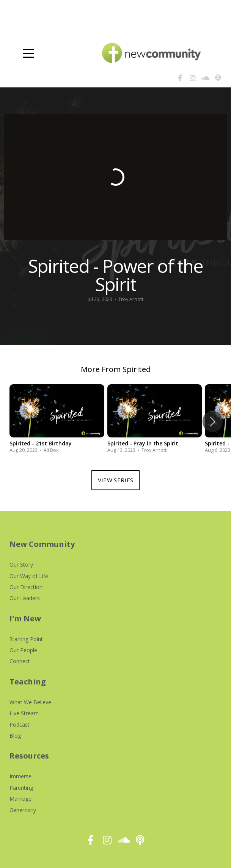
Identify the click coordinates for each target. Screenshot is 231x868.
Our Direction (26, 587)
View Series (115, 480)
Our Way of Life (29, 576)
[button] (213, 421)
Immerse (20, 776)
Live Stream (24, 713)
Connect (20, 661)
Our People (23, 650)
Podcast (20, 725)
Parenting (21, 788)
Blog (15, 736)
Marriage (20, 799)
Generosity (23, 810)
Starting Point (26, 639)
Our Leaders (25, 598)
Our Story (21, 565)
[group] (57, 421)
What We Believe (30, 702)
